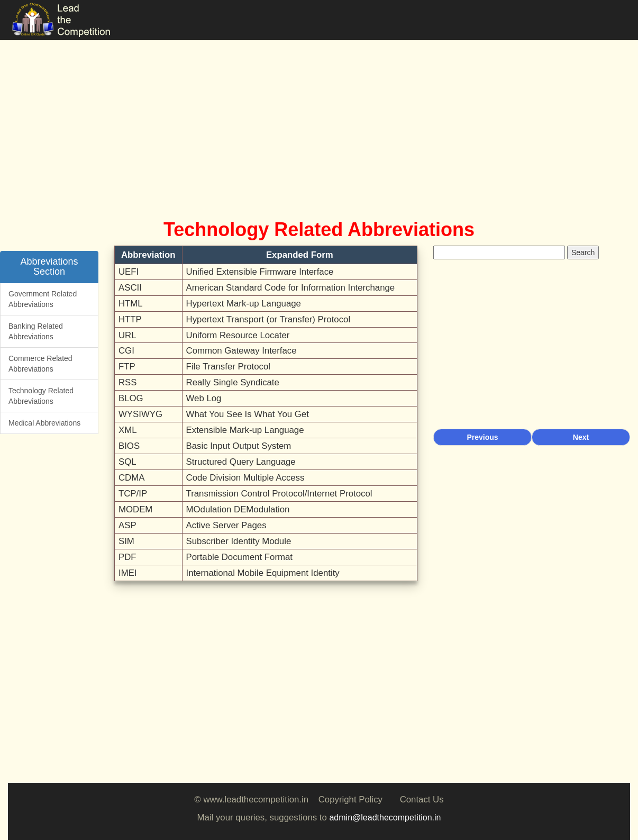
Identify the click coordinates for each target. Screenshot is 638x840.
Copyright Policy (350, 800)
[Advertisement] (319, 116)
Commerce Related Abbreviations (40, 364)
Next (581, 437)
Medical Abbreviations (44, 423)
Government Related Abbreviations (43, 299)
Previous (482, 437)
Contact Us (422, 800)
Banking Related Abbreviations (36, 331)
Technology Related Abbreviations (41, 396)
